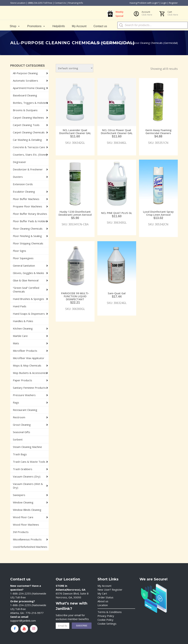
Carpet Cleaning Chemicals (29, 132)
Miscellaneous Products (27, 539)
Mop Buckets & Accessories (30, 373)
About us (103, 601)
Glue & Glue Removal (26, 280)
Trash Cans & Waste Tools (29, 462)
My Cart (102, 593)
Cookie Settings (107, 624)
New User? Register (110, 590)
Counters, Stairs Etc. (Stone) (30, 155)
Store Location (18, 3)
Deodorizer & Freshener (28, 169)
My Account (79, 26)
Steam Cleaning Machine (27, 447)
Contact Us (60, 3)
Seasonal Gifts (22, 432)
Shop (15, 26)
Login (164, 3)
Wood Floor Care (23, 517)
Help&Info (59, 26)
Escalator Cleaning (24, 192)
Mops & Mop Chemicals (27, 365)
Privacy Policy (106, 616)
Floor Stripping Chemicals (28, 243)
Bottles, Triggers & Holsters (30, 103)
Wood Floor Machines (26, 525)
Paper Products (22, 380)
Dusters (18, 177)
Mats (16, 343)
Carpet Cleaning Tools (26, 125)
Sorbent (18, 439)
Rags (16, 402)
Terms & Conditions (110, 612)
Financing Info (76, 3)
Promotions (36, 26)
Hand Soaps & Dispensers (29, 314)
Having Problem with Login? (144, 3)
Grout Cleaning (22, 425)
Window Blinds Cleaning (27, 510)
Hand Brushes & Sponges (28, 299)
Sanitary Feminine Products (29, 388)
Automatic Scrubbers (25, 81)
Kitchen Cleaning (23, 328)
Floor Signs (19, 251)
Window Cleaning (23, 502)
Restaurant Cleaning (25, 410)
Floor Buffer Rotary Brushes (30, 214)
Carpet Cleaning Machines (28, 118)
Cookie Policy (105, 620)
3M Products (21, 532)
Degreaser (19, 162)
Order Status (105, 597)
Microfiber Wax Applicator (29, 358)
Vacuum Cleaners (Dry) (27, 476)
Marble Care (20, 336)
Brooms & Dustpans (25, 110)
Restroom (19, 417)
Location (103, 605)
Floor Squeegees (23, 258)
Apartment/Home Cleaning (29, 88)
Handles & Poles (23, 321)
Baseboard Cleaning (25, 95)
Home (91, 43)
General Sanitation (24, 266)
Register (173, 3)
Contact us (100, 26)
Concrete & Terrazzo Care (29, 147)
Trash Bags (20, 454)
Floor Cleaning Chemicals (28, 229)
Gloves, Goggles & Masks (28, 273)
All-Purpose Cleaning (110, 43)
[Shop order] (75, 68)
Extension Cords (23, 184)
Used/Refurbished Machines (30, 547)
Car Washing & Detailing (27, 140)
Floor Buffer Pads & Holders (30, 221)
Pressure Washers (24, 395)
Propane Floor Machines (28, 206)
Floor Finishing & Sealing (27, 236)
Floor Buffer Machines (26, 199)
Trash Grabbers (23, 469)
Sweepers (19, 495)
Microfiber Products (25, 351)
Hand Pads (20, 306)
